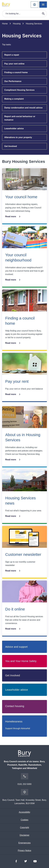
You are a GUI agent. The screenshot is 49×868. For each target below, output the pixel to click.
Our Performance (13, 81)
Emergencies (24, 843)
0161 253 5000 (24, 784)
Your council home (21, 197)
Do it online (15, 609)
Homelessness (14, 721)
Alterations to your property (18, 137)
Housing (17, 24)
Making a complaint (14, 99)
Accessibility (24, 812)
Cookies (25, 820)
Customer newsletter (23, 554)
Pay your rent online (14, 64)
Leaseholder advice (14, 129)
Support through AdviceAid (18, 728)
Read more (13, 217)
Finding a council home (16, 72)
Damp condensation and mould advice (23, 108)
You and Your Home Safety (21, 661)
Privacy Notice (24, 850)
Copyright (24, 827)
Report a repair (12, 55)
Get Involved (11, 146)
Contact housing (15, 706)
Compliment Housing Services (19, 90)
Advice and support (16, 647)
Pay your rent (17, 381)
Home (5, 24)
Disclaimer (24, 835)
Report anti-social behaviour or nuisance (20, 118)
